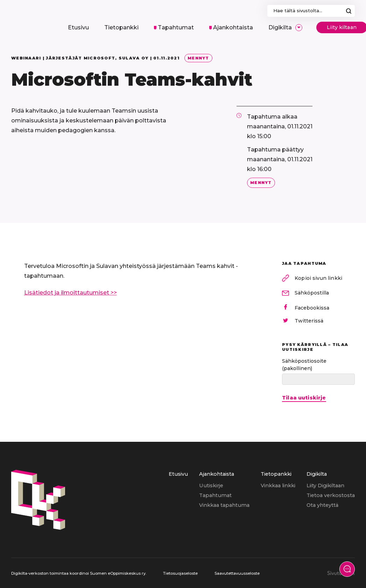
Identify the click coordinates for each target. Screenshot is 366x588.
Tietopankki (276, 474)
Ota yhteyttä (322, 505)
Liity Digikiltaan (325, 486)
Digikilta (317, 474)
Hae (349, 11)
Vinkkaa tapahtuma (224, 505)
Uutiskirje (211, 486)
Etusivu (178, 474)
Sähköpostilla (312, 293)
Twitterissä (309, 321)
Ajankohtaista (217, 474)
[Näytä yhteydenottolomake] (347, 569)
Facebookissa (312, 308)
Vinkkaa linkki (278, 486)
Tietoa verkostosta (331, 495)
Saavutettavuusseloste (237, 573)
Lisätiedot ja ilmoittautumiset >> (71, 293)
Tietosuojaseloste (180, 573)
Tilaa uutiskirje (304, 398)
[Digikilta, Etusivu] (30, 20)
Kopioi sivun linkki (318, 278)
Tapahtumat (215, 495)
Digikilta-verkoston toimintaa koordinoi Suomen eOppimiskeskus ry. (79, 573)
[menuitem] (78, 28)
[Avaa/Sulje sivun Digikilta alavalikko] (299, 28)
